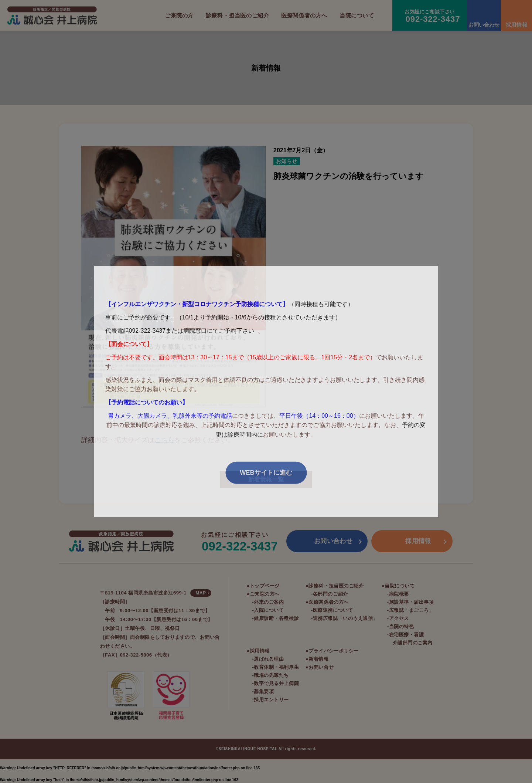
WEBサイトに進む (266, 472)
